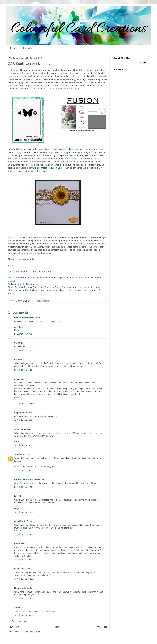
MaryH (17, 543)
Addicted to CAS (16, 284)
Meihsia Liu (20, 569)
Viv (16, 343)
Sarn (16, 608)
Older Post (102, 627)
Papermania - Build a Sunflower (68, 149)
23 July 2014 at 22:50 (24, 404)
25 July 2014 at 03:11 (24, 560)
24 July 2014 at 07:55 (24, 470)
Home (13, 48)
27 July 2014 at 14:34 (24, 599)
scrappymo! (20, 454)
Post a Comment (19, 621)
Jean (17, 379)
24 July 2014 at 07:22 (24, 445)
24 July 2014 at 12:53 (24, 487)
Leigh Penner (21, 413)
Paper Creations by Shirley (27, 479)
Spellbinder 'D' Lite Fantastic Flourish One (41, 168)
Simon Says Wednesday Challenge (25, 287)
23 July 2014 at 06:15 (24, 334)
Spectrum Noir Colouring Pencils (76, 155)
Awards (27, 48)
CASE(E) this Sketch (87, 86)
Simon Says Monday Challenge (23, 290)
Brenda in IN (20, 588)
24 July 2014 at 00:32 (24, 420)
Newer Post (14, 627)
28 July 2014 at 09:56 (24, 615)
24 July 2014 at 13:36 (24, 512)
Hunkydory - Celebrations (31, 247)
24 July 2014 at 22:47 (24, 535)
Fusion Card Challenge (31, 89)
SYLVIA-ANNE (21, 521)
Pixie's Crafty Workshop (20, 278)
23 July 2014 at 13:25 (24, 351)
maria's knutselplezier (25, 318)
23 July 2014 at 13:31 (24, 370)
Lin (16, 359)
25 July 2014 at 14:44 (24, 579)
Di (15, 496)
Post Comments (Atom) (31, 632)
